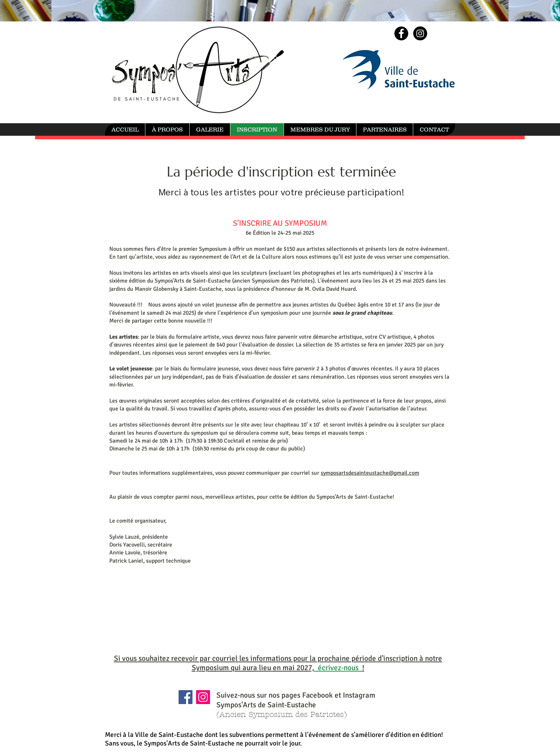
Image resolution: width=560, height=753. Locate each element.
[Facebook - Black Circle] (401, 33)
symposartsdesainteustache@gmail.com (370, 473)
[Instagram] (203, 697)
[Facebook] (186, 697)
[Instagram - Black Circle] (420, 33)
